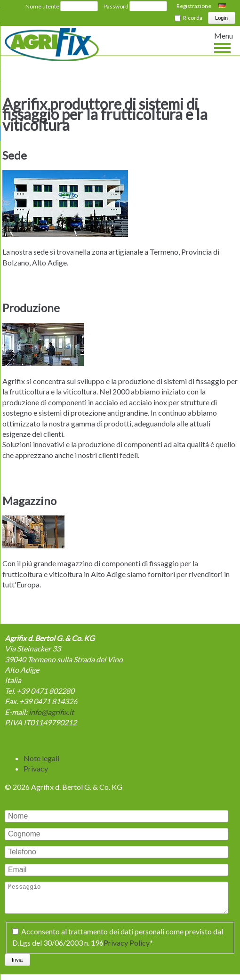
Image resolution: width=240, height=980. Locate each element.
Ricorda (193, 18)
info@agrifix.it (51, 712)
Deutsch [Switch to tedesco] (223, 7)
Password (116, 6)
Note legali (41, 758)
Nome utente (42, 6)
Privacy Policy (127, 948)
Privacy (36, 768)
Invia (17, 965)
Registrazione (194, 6)
